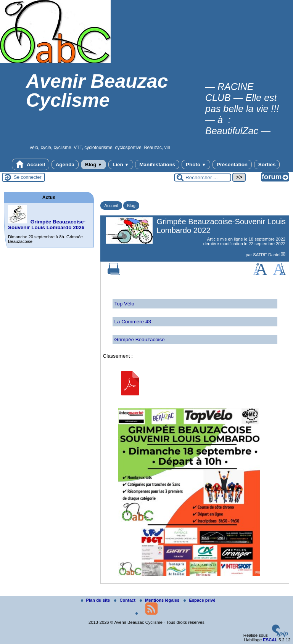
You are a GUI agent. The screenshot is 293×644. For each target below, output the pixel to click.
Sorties (267, 165)
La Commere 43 (133, 322)
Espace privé (199, 600)
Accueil (31, 164)
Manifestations (157, 165)
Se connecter (28, 177)
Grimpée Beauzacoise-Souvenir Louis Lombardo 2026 (47, 225)
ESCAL (270, 640)
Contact (125, 600)
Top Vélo (124, 304)
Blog (94, 165)
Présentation (232, 165)
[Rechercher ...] (203, 177)
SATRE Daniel (266, 255)
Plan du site (96, 600)
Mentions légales (160, 600)
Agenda (65, 165)
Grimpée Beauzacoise (140, 340)
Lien (121, 165)
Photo (196, 165)
